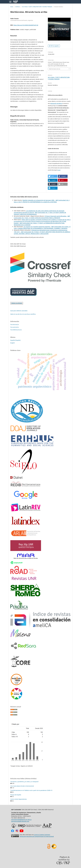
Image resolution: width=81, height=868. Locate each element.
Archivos (18, 7)
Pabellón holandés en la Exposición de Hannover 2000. (39, 200)
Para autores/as (15, 327)
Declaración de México (56, 103)
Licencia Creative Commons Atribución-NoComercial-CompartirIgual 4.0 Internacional (37, 836)
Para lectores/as (15, 324)
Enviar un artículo (17, 303)
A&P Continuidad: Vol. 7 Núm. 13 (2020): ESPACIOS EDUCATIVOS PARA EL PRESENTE (42, 217)
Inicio (12, 7)
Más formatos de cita (55, 69)
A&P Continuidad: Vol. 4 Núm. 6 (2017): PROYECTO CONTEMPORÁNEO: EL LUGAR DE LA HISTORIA (42, 201)
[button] (53, 176)
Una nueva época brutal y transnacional (22, 786)
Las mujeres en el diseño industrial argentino (37, 227)
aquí (59, 170)
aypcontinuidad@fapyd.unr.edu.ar (21, 820)
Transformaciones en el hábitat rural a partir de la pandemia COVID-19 (31, 790)
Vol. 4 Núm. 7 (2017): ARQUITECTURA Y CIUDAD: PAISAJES (37, 7)
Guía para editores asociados (19, 311)
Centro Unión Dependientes (19, 799)
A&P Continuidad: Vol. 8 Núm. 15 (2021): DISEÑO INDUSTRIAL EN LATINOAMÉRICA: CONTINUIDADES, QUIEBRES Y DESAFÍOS (42, 227)
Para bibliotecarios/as (16, 330)
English (13, 343)
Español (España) (15, 340)
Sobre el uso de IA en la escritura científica (23, 314)
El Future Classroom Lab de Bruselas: (56, 216)
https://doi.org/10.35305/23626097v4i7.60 (26, 25)
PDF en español (54, 46)
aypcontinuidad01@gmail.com (20, 821)
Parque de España (16, 795)
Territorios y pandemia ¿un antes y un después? (25, 782)
